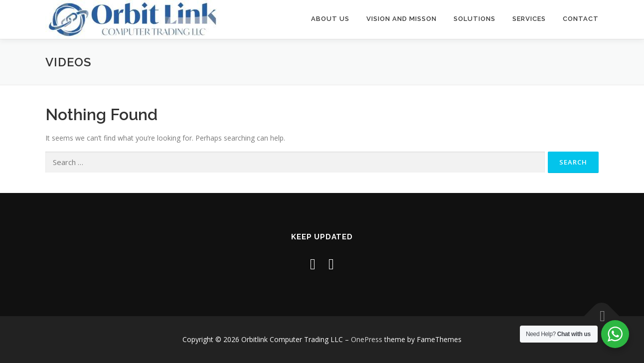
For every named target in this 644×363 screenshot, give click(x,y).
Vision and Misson (402, 19)
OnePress (367, 339)
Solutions (475, 19)
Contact (581, 19)
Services (529, 19)
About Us (330, 19)
